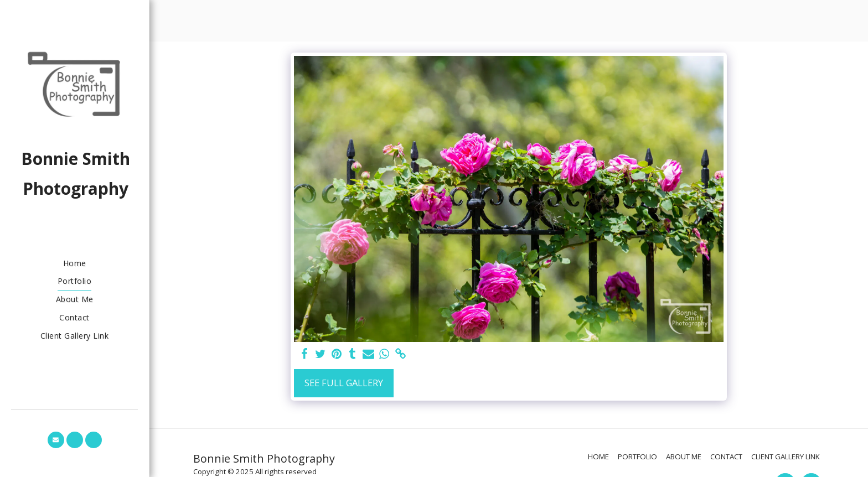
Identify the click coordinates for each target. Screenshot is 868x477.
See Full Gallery (344, 383)
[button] (56, 440)
